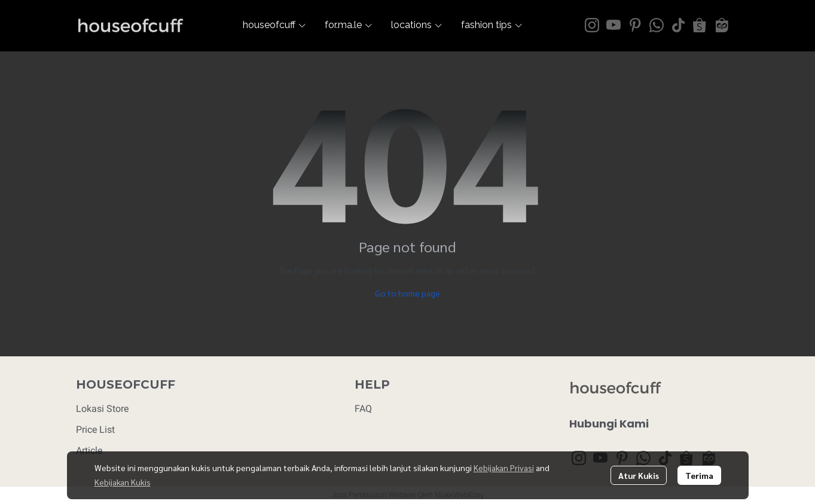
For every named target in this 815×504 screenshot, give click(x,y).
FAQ (363, 409)
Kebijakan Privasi (504, 468)
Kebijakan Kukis (123, 482)
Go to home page (407, 293)
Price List (95, 430)
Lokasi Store (102, 409)
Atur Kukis (639, 475)
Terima (699, 475)
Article (89, 450)
